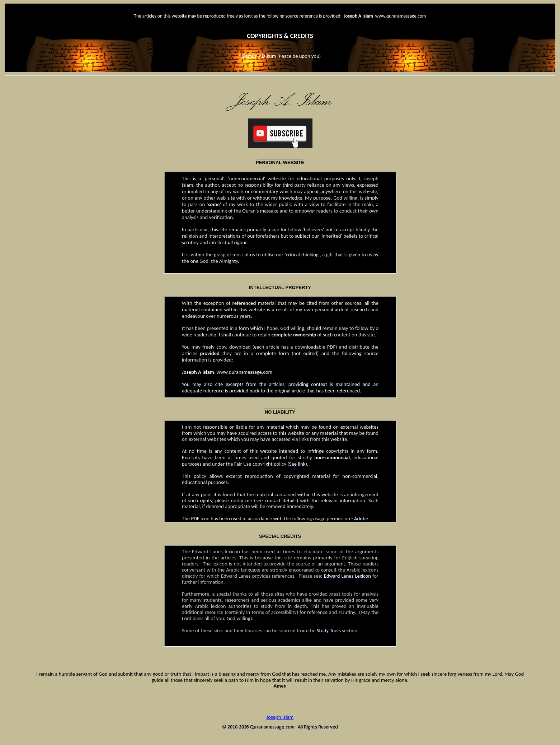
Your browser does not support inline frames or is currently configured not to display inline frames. (280, 223)
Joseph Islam (280, 717)
